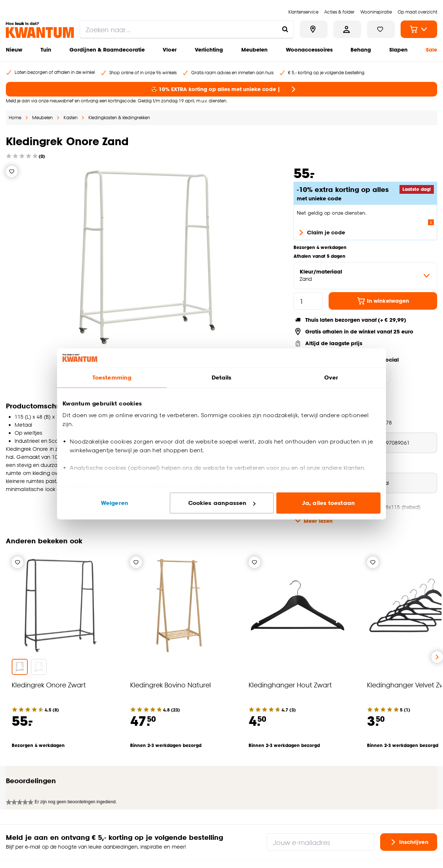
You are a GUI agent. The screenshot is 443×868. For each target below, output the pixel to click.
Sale (431, 50)
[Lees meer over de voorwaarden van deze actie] (431, 222)
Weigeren (115, 503)
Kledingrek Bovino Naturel (171, 685)
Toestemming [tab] (112, 378)
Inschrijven (409, 799)
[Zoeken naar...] (285, 29)
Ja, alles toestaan (328, 503)
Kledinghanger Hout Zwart (290, 685)
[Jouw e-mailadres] (321, 799)
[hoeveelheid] (308, 301)
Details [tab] (222, 378)
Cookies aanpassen (222, 503)
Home (15, 118)
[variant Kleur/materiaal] (365, 276)
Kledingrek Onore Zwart (49, 685)
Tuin (46, 50)
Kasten (71, 118)
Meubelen (254, 50)
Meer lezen (313, 521)
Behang (361, 50)
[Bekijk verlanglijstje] (381, 29)
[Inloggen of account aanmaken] (347, 29)
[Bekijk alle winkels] (314, 29)
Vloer (170, 50)
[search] (187, 29)
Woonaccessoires (309, 50)
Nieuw (14, 50)
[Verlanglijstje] (12, 171)
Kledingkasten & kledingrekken (119, 118)
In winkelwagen (383, 301)
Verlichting (209, 50)
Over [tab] (331, 378)
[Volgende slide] (437, 657)
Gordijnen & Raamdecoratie (107, 50)
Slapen (398, 50)
